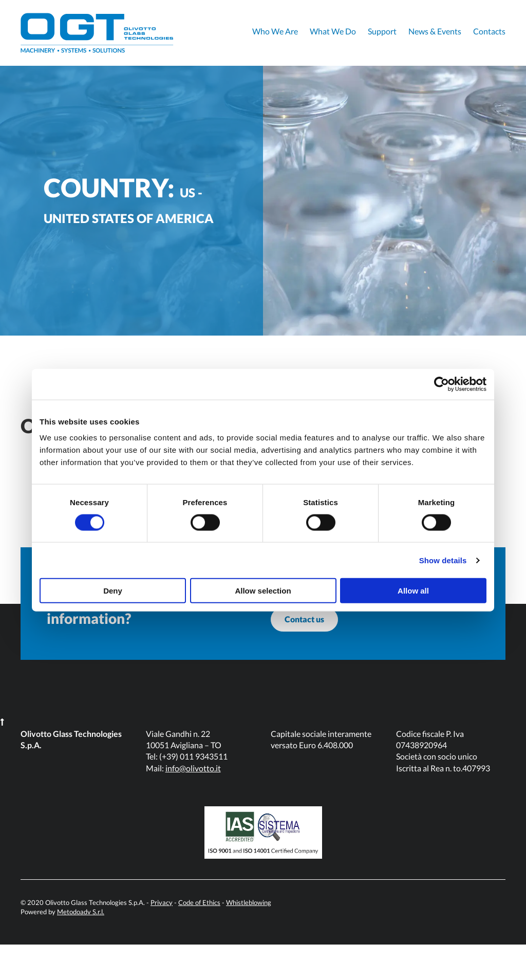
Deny (113, 591)
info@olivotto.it (193, 803)
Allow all (413, 591)
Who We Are (275, 31)
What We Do (333, 31)
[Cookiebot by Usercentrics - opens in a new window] (442, 384)
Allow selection (263, 591)
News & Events (435, 31)
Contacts (489, 31)
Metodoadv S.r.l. (81, 947)
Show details (443, 560)
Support (382, 31)
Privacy (162, 938)
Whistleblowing (249, 938)
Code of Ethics (199, 938)
